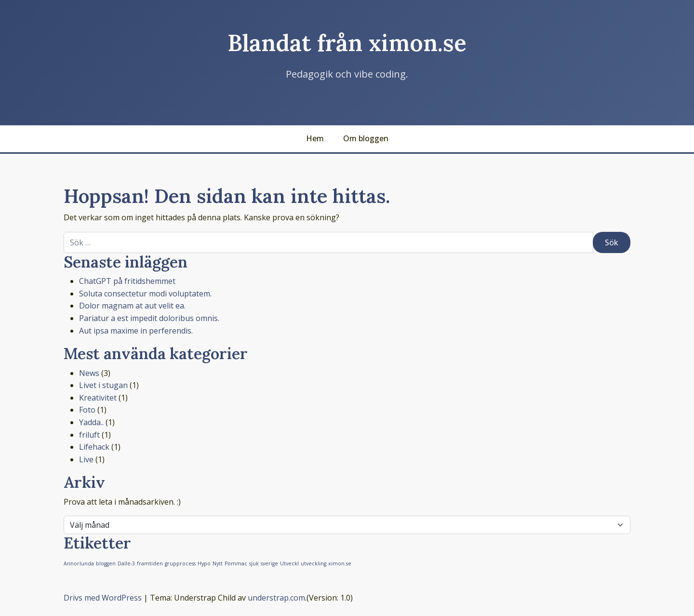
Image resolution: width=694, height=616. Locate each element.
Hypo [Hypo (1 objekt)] (204, 563)
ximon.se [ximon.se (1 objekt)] (340, 563)
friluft (89, 435)
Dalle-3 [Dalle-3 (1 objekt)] (126, 563)
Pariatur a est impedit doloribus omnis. (149, 318)
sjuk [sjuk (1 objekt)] (254, 563)
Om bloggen (366, 138)
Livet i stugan (103, 385)
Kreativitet (98, 398)
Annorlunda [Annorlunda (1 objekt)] (79, 563)
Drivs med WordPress (103, 598)
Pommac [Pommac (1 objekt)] (236, 563)
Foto (87, 410)
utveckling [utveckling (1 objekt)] (314, 563)
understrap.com (276, 598)
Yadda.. (91, 422)
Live (86, 459)
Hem (315, 138)
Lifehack (94, 447)
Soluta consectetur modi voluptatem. (145, 294)
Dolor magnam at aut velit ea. (132, 306)
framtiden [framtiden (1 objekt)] (150, 563)
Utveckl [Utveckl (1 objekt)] (289, 563)
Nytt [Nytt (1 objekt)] (218, 563)
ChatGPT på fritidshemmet (127, 281)
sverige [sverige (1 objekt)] (269, 563)
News (89, 373)
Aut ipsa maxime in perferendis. (136, 331)
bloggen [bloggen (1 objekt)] (106, 563)
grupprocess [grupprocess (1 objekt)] (180, 563)
